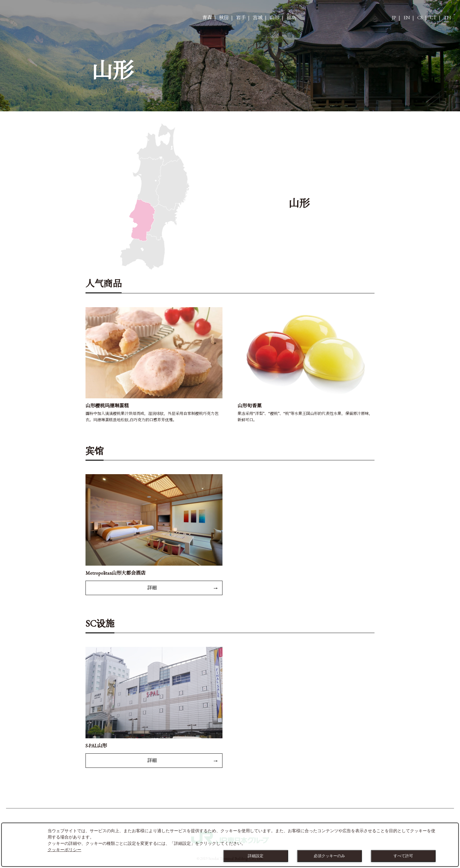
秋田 (224, 18)
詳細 (152, 588)
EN (407, 18)
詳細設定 (256, 856)
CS (420, 18)
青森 (207, 18)
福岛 (291, 18)
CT (433, 18)
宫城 (258, 18)
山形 (275, 18)
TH (447, 18)
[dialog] (230, 845)
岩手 (241, 18)
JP (394, 18)
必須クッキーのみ (329, 856)
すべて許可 (403, 856)
